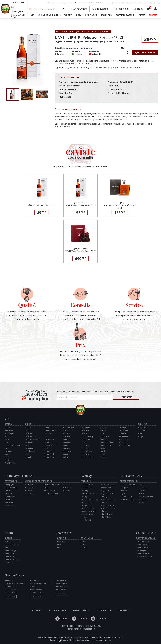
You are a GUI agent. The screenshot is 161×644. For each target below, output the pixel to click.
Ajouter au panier (145, 52)
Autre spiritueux (131, 476)
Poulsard (104, 427)
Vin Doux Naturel (146, 496)
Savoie (7, 457)
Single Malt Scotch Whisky (108, 501)
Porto (141, 493)
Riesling (103, 430)
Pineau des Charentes (143, 489)
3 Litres (83, 542)
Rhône (7, 454)
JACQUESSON (49, 490)
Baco (27, 430)
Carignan (29, 445)
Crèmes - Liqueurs (127, 496)
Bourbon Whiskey (89, 511)
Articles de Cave (142, 542)
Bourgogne (9, 433)
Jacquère (66, 433)
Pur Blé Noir (86, 520)
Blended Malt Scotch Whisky (90, 495)
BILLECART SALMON (29, 489)
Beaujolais (9, 430)
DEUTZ (47, 487)
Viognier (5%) (124, 445)
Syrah (103, 454)
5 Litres (83, 544)
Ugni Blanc (123, 433)
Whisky (68, 15)
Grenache (48, 451)
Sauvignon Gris (106, 445)
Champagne (9, 484)
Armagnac (124, 487)
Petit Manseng (87, 436)
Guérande (79, 619)
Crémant (8, 490)
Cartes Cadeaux (142, 544)
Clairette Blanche (51, 430)
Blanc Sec (142, 430)
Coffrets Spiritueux (143, 553)
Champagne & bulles (49, 15)
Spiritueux (91, 15)
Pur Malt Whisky (107, 484)
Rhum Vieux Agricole (13, 559)
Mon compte (81, 610)
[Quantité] (123, 52)
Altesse (28, 427)
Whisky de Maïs (107, 514)
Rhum (79, 15)
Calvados (124, 490)
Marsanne (67, 442)
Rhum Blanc (9, 553)
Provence (8, 451)
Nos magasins (100, 9)
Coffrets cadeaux (126, 15)
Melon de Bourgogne (67, 450)
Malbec (66, 439)
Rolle (102, 433)
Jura (6, 442)
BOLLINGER (30, 493)
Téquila (142, 499)
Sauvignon (104, 439)
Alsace (7, 427)
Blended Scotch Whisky (88, 504)
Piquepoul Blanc (88, 457)
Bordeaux (8, 436)
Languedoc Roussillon (13, 445)
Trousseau (123, 430)
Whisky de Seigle (107, 517)
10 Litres (84, 547)
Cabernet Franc (31, 436)
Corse (7, 439)
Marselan (66, 445)
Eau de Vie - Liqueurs (128, 499)
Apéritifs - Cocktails (128, 484)
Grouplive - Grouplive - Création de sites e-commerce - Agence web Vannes (80, 640)
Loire (7, 448)
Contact (138, 9)
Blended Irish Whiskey (87, 489)
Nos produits (57, 610)
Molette (66, 457)
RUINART (66, 490)
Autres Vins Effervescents (10, 504)
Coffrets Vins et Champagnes (142, 549)
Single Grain (105, 490)
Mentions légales (111, 637)
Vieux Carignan (125, 439)
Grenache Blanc (50, 454)
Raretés (153, 15)
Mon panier (104, 610)
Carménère (29, 448)
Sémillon (104, 451)
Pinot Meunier (87, 451)
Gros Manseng (69, 430)
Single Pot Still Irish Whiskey (108, 510)
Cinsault (28, 457)
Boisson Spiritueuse (13, 542)
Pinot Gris (85, 448)
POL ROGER (68, 487)
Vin (33, 15)
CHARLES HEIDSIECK (52, 484)
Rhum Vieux (9, 556)
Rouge (141, 436)
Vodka (142, 502)
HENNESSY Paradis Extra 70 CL (80, 251)
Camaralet (29, 442)
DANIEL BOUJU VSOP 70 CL (41, 205)
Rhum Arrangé (10, 550)
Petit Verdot (86, 439)
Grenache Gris (49, 457)
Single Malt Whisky (108, 505)
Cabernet (29, 433)
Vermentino (124, 436)
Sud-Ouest (9, 460)
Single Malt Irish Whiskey (107, 495)
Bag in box (106, 15)
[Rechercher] (46, 9)
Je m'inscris (126, 397)
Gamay (47, 442)
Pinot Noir (86, 454)
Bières (142, 15)
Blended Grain (87, 484)
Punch (7, 547)
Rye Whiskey (106, 487)
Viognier (122, 442)
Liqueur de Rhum (11, 544)
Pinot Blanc (86, 445)
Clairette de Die (11, 487)
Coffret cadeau (146, 533)
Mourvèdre (86, 427)
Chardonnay (30, 451)
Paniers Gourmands (144, 556)
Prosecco (8, 499)
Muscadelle (86, 430)
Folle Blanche (49, 439)
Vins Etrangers (10, 463)
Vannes (62, 619)
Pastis (141, 484)
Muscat (84, 433)
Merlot (65, 454)
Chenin (28, 454)
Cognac (123, 493)
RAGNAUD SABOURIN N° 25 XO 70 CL (120, 207)
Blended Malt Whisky (90, 499)
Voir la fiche (11, 597)
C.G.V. (121, 637)
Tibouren (123, 427)
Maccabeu (67, 436)
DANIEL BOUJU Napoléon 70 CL (80, 205)
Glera (46, 448)
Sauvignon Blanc (107, 442)
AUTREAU (29, 484)
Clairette (47, 427)
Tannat (103, 457)
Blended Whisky (88, 508)
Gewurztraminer (50, 445)
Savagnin (104, 448)
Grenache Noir (68, 427)
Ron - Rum (9, 562)
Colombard (48, 433)
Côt (45, 436)
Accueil (36, 610)
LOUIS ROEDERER (51, 493)
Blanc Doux (143, 427)
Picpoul (84, 442)
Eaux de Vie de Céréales (87, 516)
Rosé (140, 433)
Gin (121, 502)
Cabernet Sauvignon (33, 439)
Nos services (121, 9)
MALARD (66, 484)
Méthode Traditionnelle (10, 495)
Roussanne (105, 436)
